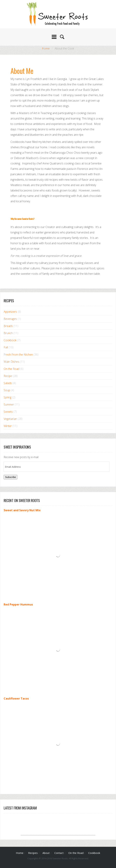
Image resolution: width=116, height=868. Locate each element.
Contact (59, 853)
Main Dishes (11, 362)
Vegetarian (10, 419)
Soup (7, 390)
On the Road (12, 369)
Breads (8, 326)
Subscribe (10, 477)
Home (46, 48)
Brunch (8, 333)
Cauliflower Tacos (16, 699)
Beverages (10, 319)
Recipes (33, 853)
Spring (8, 397)
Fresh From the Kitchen (18, 354)
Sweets (8, 412)
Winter (8, 426)
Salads (8, 383)
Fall (6, 347)
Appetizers (10, 312)
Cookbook (10, 340)
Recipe (8, 376)
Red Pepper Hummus (18, 604)
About (46, 853)
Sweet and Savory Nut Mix (22, 510)
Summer (9, 404)
